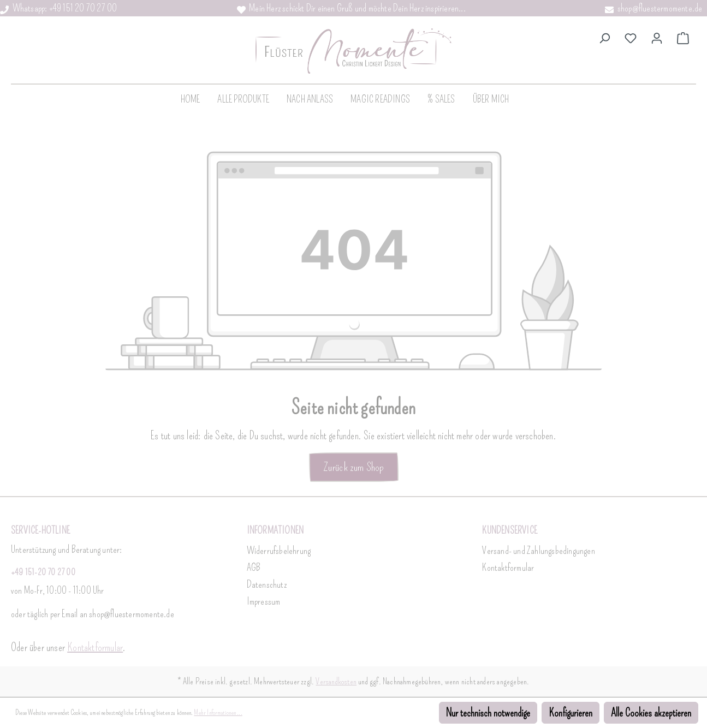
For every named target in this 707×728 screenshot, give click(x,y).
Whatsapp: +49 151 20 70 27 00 (58, 8)
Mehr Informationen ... (218, 713)
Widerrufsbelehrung (279, 551)
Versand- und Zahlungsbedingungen (538, 551)
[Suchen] (604, 37)
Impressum (264, 601)
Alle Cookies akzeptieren (651, 713)
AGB (254, 568)
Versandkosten (336, 681)
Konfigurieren (571, 713)
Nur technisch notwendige (488, 713)
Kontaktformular (95, 647)
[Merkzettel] (631, 37)
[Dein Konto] (657, 37)
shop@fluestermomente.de (653, 8)
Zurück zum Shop (354, 467)
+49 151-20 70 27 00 (43, 572)
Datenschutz (267, 584)
